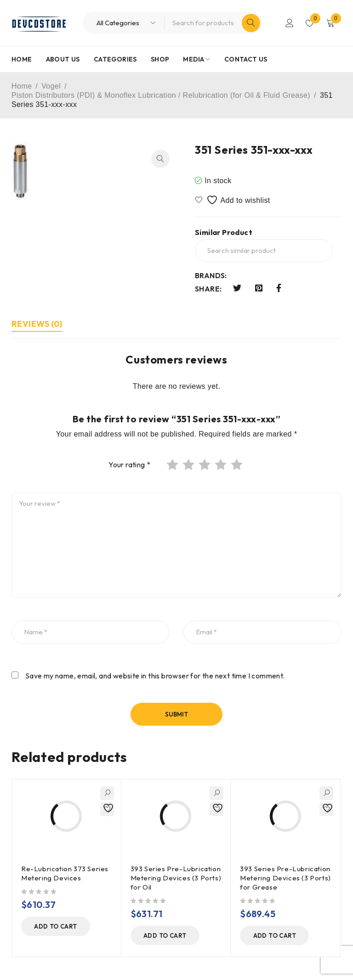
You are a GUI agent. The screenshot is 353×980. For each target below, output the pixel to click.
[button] (160, 159)
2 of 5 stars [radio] (189, 465)
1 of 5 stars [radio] (173, 465)
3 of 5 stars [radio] (205, 465)
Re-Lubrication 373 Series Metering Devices (65, 873)
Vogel (51, 86)
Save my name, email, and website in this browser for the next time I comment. (155, 676)
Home (22, 86)
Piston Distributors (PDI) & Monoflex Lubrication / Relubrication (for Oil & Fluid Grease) (161, 95)
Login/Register (290, 23)
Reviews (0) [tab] (37, 324)
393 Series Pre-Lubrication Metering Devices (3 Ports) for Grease (285, 878)
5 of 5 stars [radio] (238, 465)
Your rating (129, 465)
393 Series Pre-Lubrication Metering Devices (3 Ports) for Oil (176, 878)
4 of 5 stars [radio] (222, 465)
